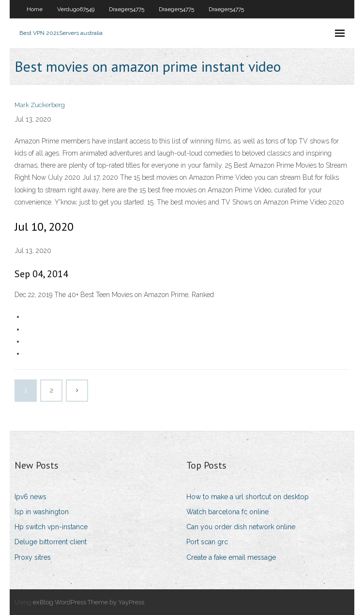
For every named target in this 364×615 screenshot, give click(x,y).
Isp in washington (42, 512)
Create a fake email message (231, 557)
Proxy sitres (33, 557)
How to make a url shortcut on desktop (248, 497)
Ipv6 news (30, 497)
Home (35, 9)
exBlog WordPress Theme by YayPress (89, 602)
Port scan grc (207, 542)
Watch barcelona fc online (227, 512)
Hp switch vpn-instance (51, 527)
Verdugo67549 (76, 9)
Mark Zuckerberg (40, 105)
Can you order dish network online (241, 527)
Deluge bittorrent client (51, 542)
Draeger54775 (127, 9)
